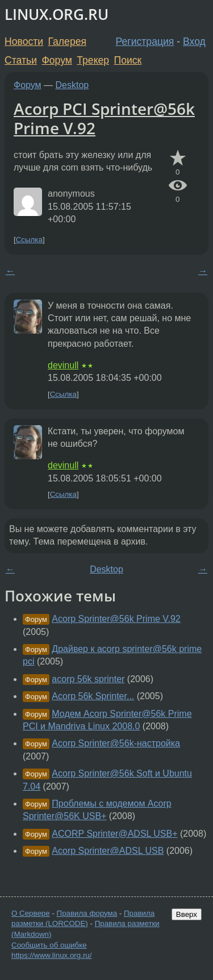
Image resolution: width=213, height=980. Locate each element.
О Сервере (31, 913)
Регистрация (145, 41)
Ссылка (29, 240)
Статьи (21, 60)
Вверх (187, 914)
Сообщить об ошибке (49, 945)
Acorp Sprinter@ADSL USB (108, 851)
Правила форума (87, 913)
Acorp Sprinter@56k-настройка (116, 743)
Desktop (72, 85)
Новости (24, 41)
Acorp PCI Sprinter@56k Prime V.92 (104, 118)
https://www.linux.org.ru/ (51, 955)
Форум (57, 60)
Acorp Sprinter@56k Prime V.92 (116, 619)
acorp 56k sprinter (88, 679)
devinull (63, 365)
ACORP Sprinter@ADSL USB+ (114, 834)
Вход (194, 41)
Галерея (67, 41)
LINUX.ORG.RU (57, 14)
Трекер (93, 60)
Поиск (128, 60)
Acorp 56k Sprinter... (93, 696)
